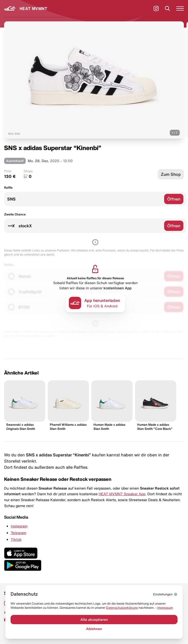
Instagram (19, 526)
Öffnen (174, 199)
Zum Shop (171, 174)
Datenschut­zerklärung (122, 608)
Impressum (165, 608)
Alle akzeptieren (94, 620)
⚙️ (165, 594)
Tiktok (16, 539)
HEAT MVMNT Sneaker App (122, 494)
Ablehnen (94, 629)
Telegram (18, 533)
